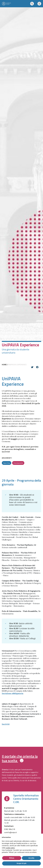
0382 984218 (10, 829)
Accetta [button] (31, 858)
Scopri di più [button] (21, 863)
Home (5, 365)
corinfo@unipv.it (10, 832)
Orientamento (18, 463)
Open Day (7, 463)
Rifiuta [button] (12, 858)
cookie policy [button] (10, 848)
